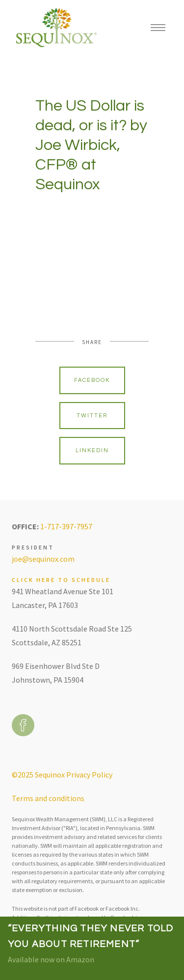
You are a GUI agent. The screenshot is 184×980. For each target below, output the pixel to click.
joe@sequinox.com (43, 559)
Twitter (92, 416)
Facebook (92, 380)
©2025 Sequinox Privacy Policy (62, 775)
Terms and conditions (48, 798)
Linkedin (92, 450)
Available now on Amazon (51, 959)
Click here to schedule (61, 580)
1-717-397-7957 (66, 526)
